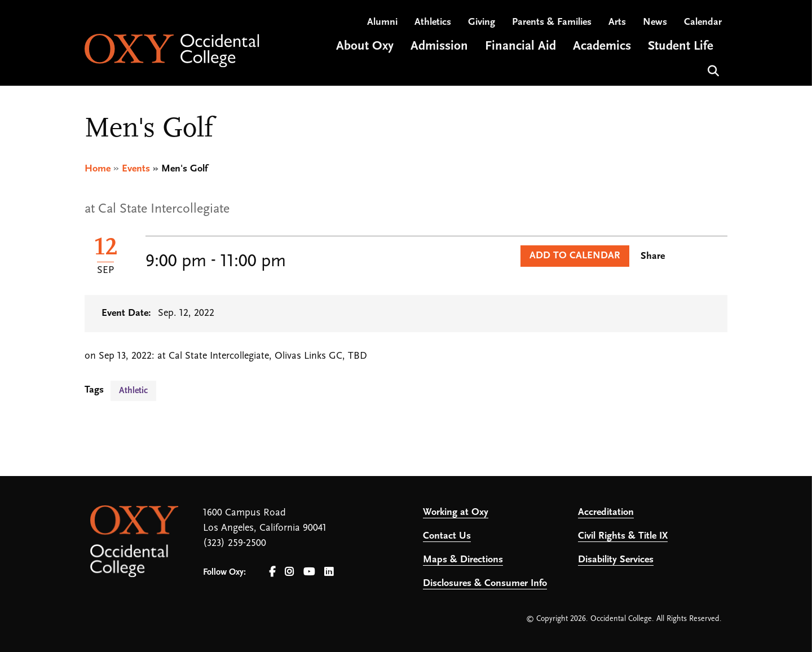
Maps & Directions (463, 560)
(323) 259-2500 (235, 543)
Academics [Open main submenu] (602, 47)
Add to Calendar (575, 256)
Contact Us (447, 536)
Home (98, 169)
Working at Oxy (456, 512)
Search (712, 70)
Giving (482, 23)
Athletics (433, 23)
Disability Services (616, 560)
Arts (617, 23)
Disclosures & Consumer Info (485, 583)
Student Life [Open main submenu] (681, 47)
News (655, 23)
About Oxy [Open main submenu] (365, 47)
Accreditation (606, 512)
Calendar (703, 23)
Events (136, 169)
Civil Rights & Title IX (623, 536)
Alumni (382, 23)
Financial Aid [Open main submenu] (520, 47)
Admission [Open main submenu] (439, 47)
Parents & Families (552, 23)
